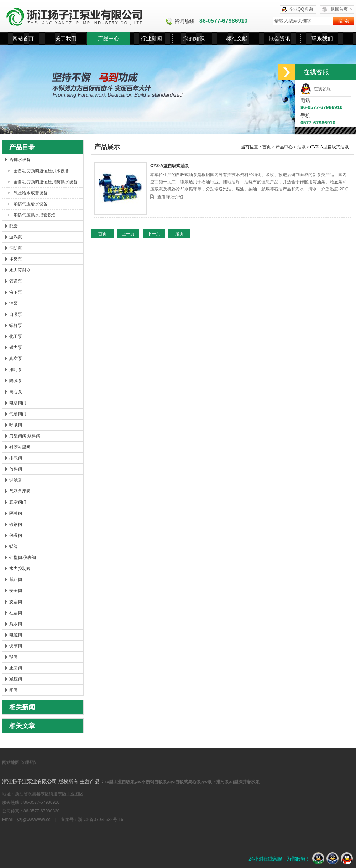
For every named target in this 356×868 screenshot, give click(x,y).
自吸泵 (16, 314)
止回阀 (16, 668)
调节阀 (16, 646)
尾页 (179, 234)
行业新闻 (151, 38)
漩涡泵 (16, 237)
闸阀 (14, 690)
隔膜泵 (16, 381)
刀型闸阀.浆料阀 (25, 436)
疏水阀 (16, 624)
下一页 (154, 234)
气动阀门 (18, 414)
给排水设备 (20, 160)
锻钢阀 (16, 524)
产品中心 (109, 38)
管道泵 (16, 281)
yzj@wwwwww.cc (34, 820)
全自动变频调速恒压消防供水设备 (46, 182)
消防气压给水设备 (31, 204)
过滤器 (16, 480)
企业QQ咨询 (301, 9)
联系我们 (322, 38)
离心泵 (16, 392)
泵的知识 (194, 38)
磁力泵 (16, 348)
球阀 (14, 657)
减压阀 (16, 679)
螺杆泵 (16, 325)
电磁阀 (16, 635)
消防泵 (16, 248)
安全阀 (16, 591)
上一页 (128, 234)
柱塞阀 (16, 613)
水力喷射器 (20, 270)
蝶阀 (14, 546)
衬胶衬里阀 (20, 447)
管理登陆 (29, 762)
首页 (267, 147)
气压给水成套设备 (31, 193)
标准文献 (237, 38)
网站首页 (23, 38)
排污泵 (16, 370)
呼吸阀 (16, 425)
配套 (14, 226)
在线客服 (316, 89)
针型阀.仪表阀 (23, 558)
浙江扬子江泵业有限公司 (84, 16)
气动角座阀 (20, 491)
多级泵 (16, 259)
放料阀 (16, 469)
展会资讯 (279, 38)
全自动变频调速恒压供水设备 (41, 171)
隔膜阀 (16, 513)
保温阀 (16, 535)
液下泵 (16, 292)
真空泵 (16, 359)
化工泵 (16, 337)
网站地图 (11, 762)
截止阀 (16, 580)
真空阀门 (18, 502)
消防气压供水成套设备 (35, 215)
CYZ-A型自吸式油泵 (170, 166)
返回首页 (341, 9)
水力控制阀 (20, 569)
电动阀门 (18, 403)
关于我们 (66, 38)
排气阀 (16, 458)
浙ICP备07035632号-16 (101, 820)
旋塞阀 (16, 602)
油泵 (14, 303)
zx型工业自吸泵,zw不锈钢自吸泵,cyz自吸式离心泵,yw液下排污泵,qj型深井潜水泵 (182, 782)
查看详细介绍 (170, 197)
